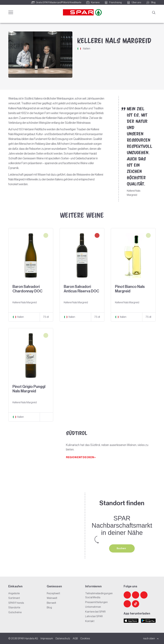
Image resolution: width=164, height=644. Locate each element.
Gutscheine (15, 612)
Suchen (122, 548)
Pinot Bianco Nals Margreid (130, 289)
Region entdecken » (81, 457)
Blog (49, 607)
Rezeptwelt (53, 593)
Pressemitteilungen (96, 602)
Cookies (85, 638)
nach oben (151, 638)
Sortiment (14, 598)
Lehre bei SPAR (94, 616)
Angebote (14, 593)
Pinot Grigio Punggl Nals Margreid (29, 389)
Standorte (14, 607)
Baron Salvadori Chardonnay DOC (27, 289)
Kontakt (90, 621)
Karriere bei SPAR (95, 612)
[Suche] (154, 12)
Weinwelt (52, 598)
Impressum (47, 638)
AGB (75, 638)
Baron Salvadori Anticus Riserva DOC (81, 289)
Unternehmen (93, 607)
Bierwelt (51, 603)
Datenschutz (63, 638)
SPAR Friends (16, 603)
